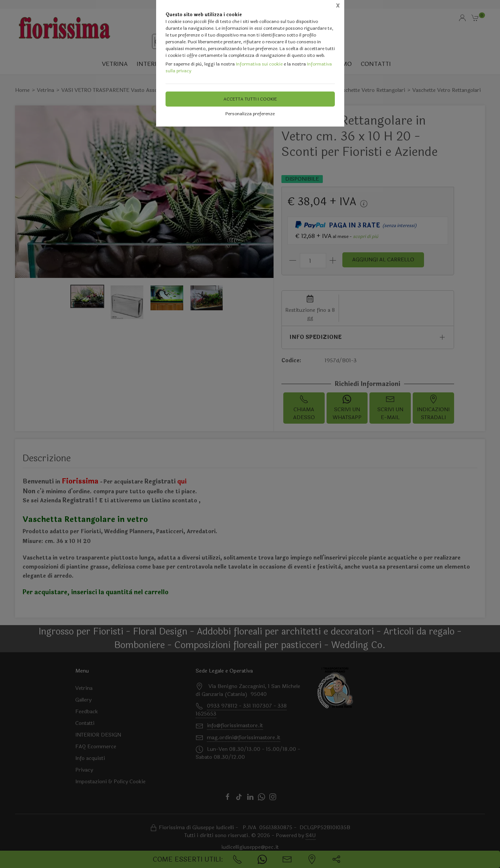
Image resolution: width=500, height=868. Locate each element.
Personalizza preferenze (250, 114)
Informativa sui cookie (259, 64)
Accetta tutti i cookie (250, 99)
